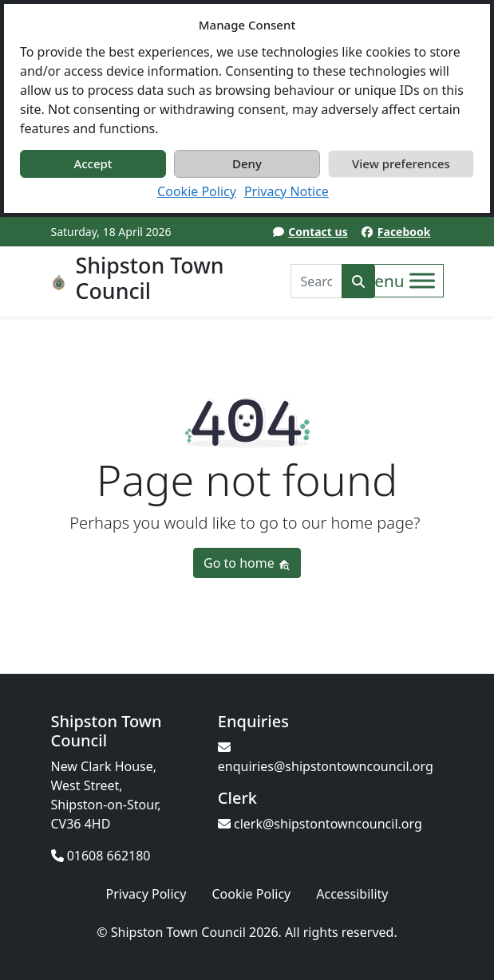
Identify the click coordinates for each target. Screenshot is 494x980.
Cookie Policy (197, 191)
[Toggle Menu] (422, 281)
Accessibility (352, 894)
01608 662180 (101, 856)
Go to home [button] (247, 563)
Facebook (404, 232)
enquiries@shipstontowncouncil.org (326, 758)
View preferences (401, 163)
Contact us (318, 232)
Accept (93, 163)
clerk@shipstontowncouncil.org (320, 824)
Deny (247, 163)
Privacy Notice (287, 191)
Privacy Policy (146, 894)
